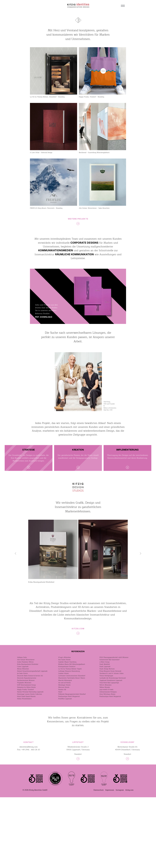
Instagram (120, 861)
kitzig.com (129, 861)
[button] (16, 554)
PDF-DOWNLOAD (44, 317)
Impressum (110, 861)
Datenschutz (99, 861)
